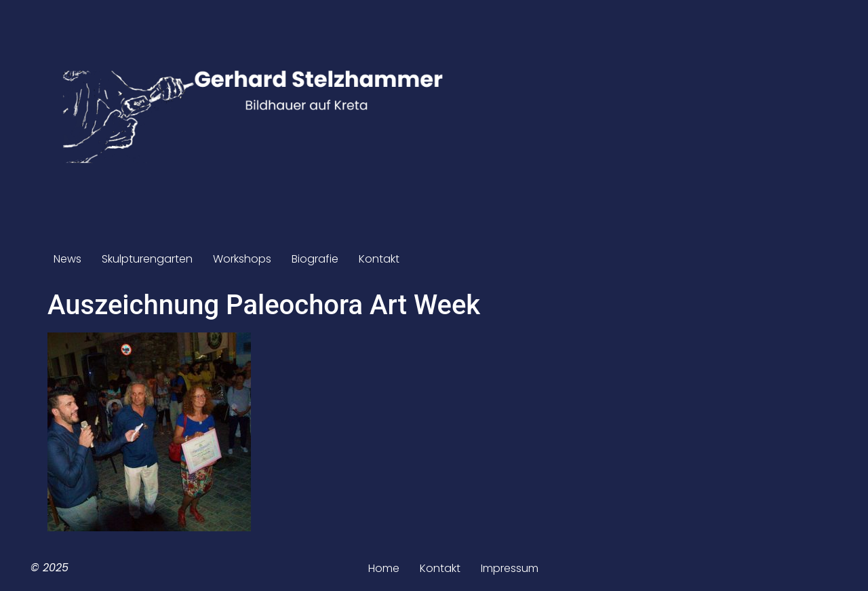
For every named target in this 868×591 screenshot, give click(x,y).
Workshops (242, 259)
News (67, 259)
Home (384, 568)
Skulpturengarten (147, 259)
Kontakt (379, 259)
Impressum (510, 568)
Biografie (315, 259)
